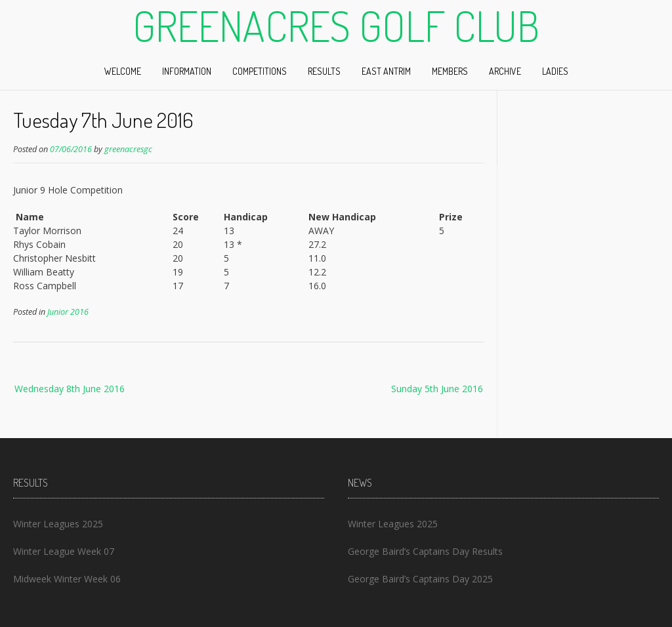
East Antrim (386, 71)
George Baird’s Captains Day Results (425, 551)
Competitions (260, 71)
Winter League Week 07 (64, 551)
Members (450, 71)
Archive (505, 71)
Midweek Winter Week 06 (67, 579)
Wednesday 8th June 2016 (70, 389)
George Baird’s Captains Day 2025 (420, 579)
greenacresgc (128, 149)
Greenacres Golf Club (336, 26)
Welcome (123, 71)
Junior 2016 (68, 312)
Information (187, 71)
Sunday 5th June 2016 (437, 389)
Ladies (555, 71)
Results (324, 71)
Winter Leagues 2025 (58, 524)
